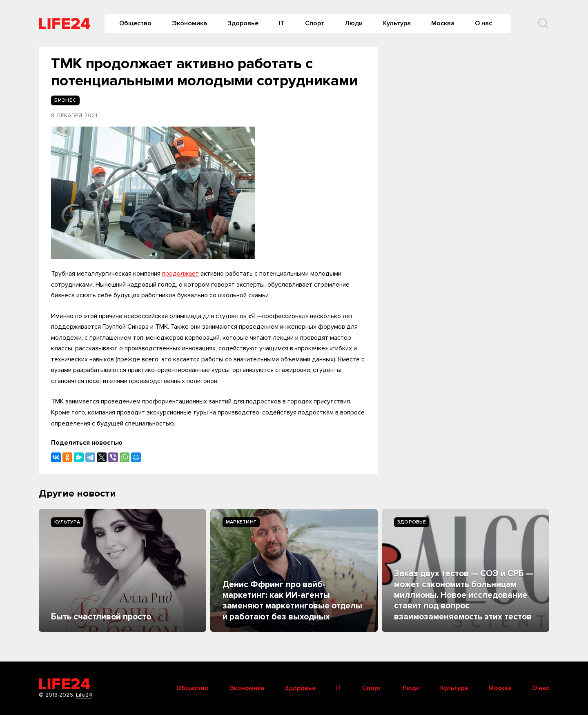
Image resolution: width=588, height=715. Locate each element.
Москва (443, 23)
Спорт (315, 23)
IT (282, 23)
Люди (354, 23)
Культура (397, 23)
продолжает (180, 274)
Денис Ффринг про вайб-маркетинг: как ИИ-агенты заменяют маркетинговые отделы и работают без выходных (292, 601)
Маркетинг (241, 522)
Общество (135, 23)
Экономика (189, 23)
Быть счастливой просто (101, 617)
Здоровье (243, 23)
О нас (483, 23)
